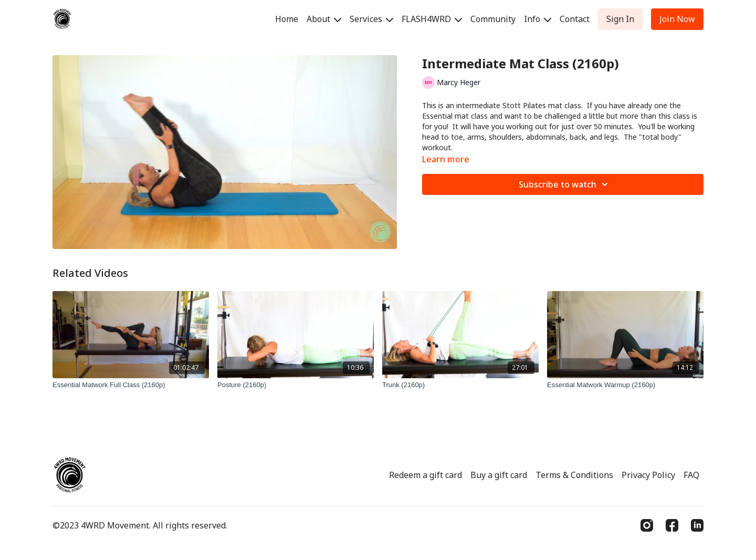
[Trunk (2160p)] (460, 385)
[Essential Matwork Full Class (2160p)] (131, 385)
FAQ (691, 475)
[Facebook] (672, 525)
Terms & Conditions (574, 475)
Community (493, 19)
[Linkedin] (697, 525)
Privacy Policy (648, 475)
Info (538, 19)
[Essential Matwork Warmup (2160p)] (625, 385)
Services (371, 19)
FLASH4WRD (432, 19)
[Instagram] (647, 525)
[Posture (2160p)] (296, 385)
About (324, 19)
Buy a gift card (499, 475)
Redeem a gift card (426, 475)
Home (287, 19)
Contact (575, 19)
